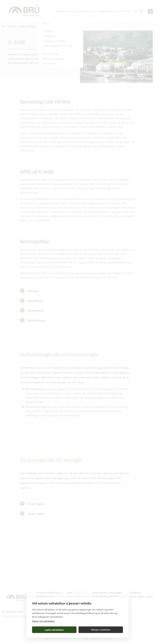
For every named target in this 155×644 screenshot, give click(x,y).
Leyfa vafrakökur (54, 630)
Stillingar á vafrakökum (101, 630)
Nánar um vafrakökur (44, 621)
